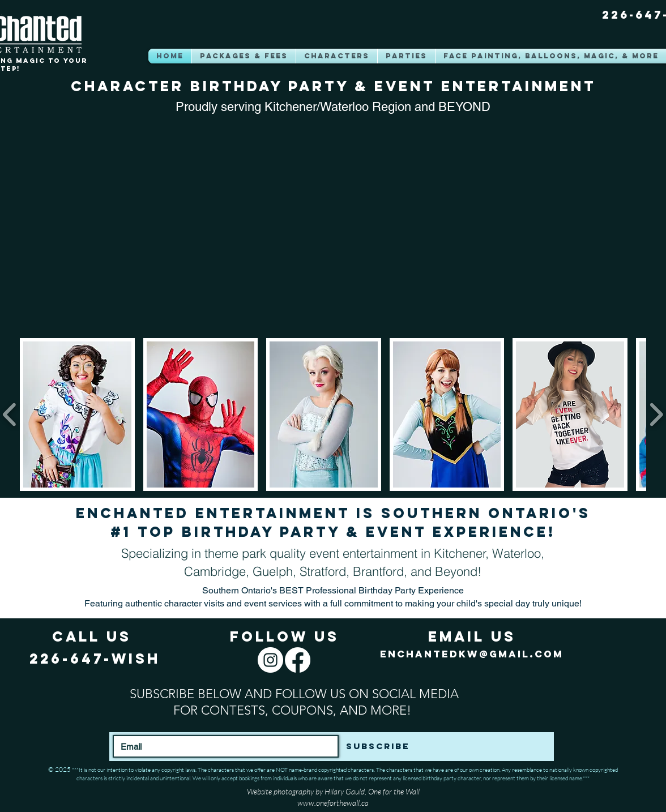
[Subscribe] (377, 746)
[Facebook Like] (540, 798)
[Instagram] (270, 660)
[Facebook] (298, 660)
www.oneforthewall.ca (333, 803)
